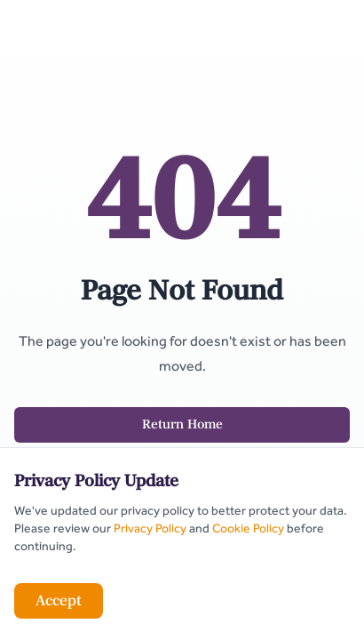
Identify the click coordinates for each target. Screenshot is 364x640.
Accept (59, 601)
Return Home (182, 424)
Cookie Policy (248, 528)
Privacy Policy (150, 528)
